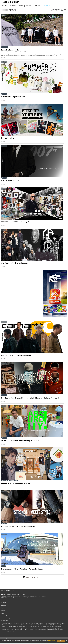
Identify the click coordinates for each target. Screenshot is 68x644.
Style (21, 6)
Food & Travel (15, 596)
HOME (4, 6)
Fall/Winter (42, 628)
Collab (32, 628)
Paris (23, 626)
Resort (61, 623)
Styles (3, 566)
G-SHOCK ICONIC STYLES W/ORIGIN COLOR (18, 526)
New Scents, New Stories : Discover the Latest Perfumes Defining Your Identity (31, 398)
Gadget (10, 631)
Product (4, 94)
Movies (19, 626)
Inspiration (14, 595)
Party (31, 625)
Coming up (36, 626)
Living (31, 631)
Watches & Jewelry (25, 593)
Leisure (29, 6)
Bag (55, 628)
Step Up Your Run (8, 138)
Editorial (47, 6)
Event (48, 630)
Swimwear (35, 623)
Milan (53, 623)
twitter (3, 609)
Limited (9, 626)
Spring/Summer (23, 628)
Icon (18, 595)
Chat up (26, 626)
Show (48, 626)
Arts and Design (6, 630)
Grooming (8, 595)
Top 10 (31, 598)
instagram (3, 606)
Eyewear (52, 626)
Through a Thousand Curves (12, 50)
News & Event (43, 596)
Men (46, 628)
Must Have (15, 598)
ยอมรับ (61, 641)
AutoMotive (21, 631)
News (12, 630)
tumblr (3, 613)
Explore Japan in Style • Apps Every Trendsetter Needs (22, 569)
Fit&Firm (21, 630)
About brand (47, 593)
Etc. (64, 623)
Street (8, 625)
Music (41, 626)
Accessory (51, 628)
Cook (43, 623)
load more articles (31, 577)
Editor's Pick (5, 47)
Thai (40, 623)
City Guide (26, 598)
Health (52, 630)
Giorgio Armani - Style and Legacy (15, 263)
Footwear (15, 631)
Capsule (36, 628)
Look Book (14, 626)
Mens (44, 626)
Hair (41, 625)
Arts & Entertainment (23, 596)
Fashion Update (16, 593)
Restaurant (15, 628)
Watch (62, 630)
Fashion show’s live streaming (37, 593)
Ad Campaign (58, 626)
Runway (9, 593)
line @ (2, 604)
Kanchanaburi (12, 623)
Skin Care (16, 630)
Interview (4, 438)
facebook (3, 602)
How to (9, 596)
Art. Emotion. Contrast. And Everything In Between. (21, 441)
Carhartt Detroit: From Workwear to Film (16, 355)
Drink (25, 630)
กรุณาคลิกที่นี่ (52, 641)
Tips (28, 630)
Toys (38, 596)
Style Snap (23, 595)
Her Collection (46, 625)
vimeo (3, 607)
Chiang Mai (17, 625)
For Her (53, 593)
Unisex (50, 623)
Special (57, 625)
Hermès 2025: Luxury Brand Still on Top (16, 483)
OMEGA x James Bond (10, 181)
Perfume (27, 631)
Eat (3, 623)
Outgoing (23, 623)
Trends (64, 628)
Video (35, 598)
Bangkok (4, 626)
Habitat (31, 626)
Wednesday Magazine (7, 618)
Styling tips (57, 630)
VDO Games (29, 623)
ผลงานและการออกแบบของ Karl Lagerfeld (16, 222)
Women (12, 625)
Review (57, 623)
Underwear (63, 625)
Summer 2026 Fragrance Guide (13, 97)
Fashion (13, 6)
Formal (34, 625)
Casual (4, 628)
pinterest (3, 610)
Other (46, 623)
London (18, 623)
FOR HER (37, 6)
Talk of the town (13, 481)
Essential (21, 598)
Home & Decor (33, 596)
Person (6, 623)
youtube (3, 612)
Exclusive (10, 598)
